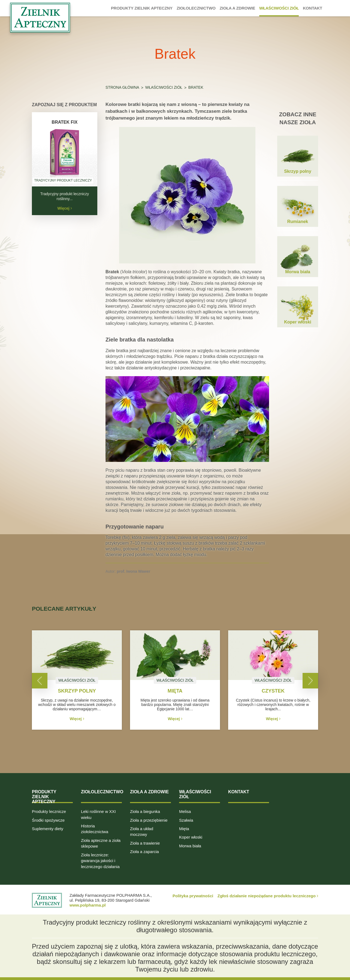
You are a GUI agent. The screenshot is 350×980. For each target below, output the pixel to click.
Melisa (185, 811)
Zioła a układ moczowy (142, 831)
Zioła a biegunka (145, 811)
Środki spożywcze (48, 820)
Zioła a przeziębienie (149, 820)
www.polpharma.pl (88, 905)
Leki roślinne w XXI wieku (98, 814)
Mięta (184, 829)
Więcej (64, 208)
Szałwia (186, 820)
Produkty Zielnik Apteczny (44, 797)
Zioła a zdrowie (149, 792)
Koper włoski (191, 837)
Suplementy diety (48, 829)
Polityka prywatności (193, 896)
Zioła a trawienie (145, 843)
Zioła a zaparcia (144, 852)
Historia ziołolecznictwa (95, 829)
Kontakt (239, 792)
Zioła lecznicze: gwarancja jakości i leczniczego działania (100, 861)
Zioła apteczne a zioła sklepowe (101, 843)
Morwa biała (190, 846)
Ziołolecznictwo (102, 792)
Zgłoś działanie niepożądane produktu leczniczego (268, 896)
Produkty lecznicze (49, 811)
